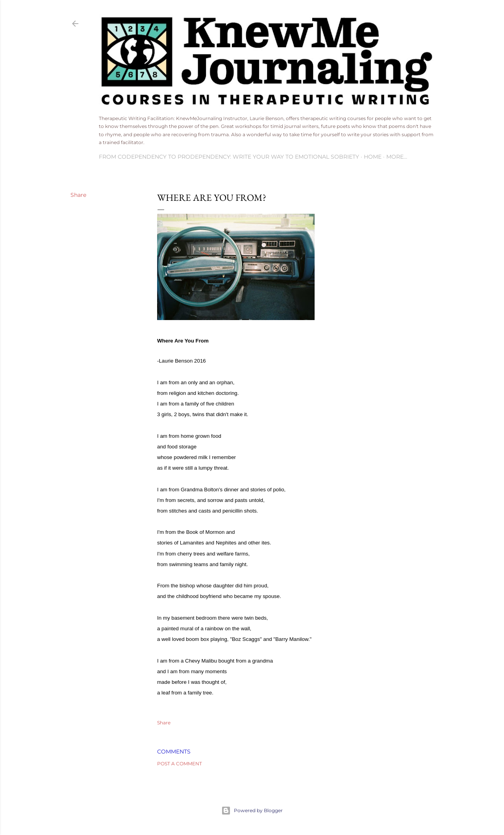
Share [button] (78, 195)
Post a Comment (180, 764)
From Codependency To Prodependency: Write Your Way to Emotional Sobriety (229, 157)
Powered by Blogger (252, 811)
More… (397, 157)
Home (373, 157)
